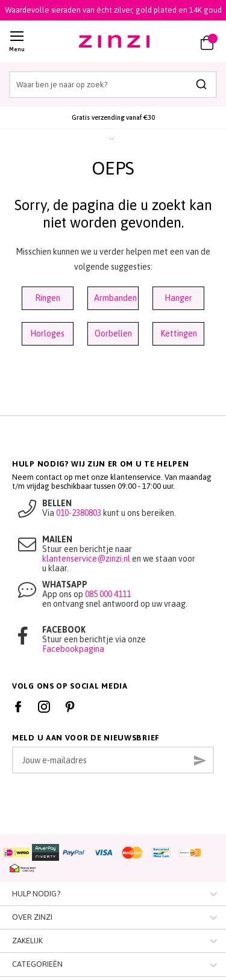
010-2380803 (79, 513)
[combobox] (113, 85)
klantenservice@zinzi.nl (86, 559)
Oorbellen (113, 333)
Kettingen (179, 333)
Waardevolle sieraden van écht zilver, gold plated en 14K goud (113, 10)
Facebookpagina (73, 649)
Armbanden (115, 298)
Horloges (47, 333)
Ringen (48, 298)
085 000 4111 (108, 594)
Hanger (178, 298)
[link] (179, 42)
